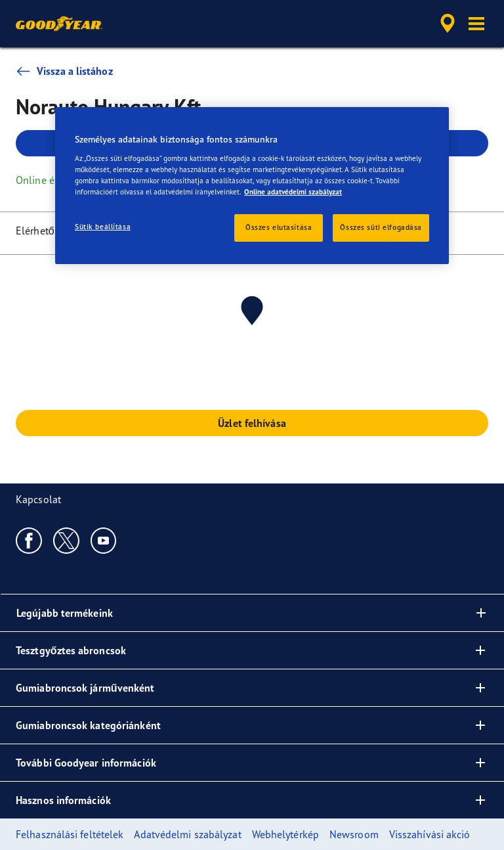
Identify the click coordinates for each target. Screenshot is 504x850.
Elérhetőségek (48, 231)
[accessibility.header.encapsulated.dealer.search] (446, 24)
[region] (252, 186)
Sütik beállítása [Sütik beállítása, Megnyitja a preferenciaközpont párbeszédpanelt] (103, 227)
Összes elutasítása (279, 227)
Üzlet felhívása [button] (252, 423)
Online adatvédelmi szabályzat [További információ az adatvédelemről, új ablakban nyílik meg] (293, 192)
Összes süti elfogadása (381, 227)
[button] (476, 24)
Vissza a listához (64, 71)
